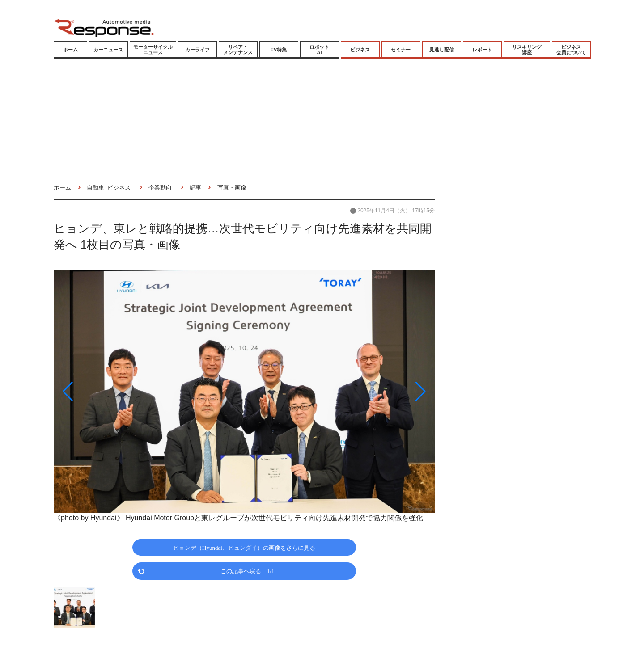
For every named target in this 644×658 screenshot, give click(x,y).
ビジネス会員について (571, 50)
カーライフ (197, 50)
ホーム (70, 50)
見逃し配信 (442, 50)
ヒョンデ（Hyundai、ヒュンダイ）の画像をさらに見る (244, 547)
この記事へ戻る (248, 571)
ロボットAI (319, 50)
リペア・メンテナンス (238, 50)
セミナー (401, 50)
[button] (111, 392)
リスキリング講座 (527, 50)
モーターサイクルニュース (153, 50)
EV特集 (279, 50)
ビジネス (360, 50)
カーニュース (108, 50)
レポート (482, 50)
